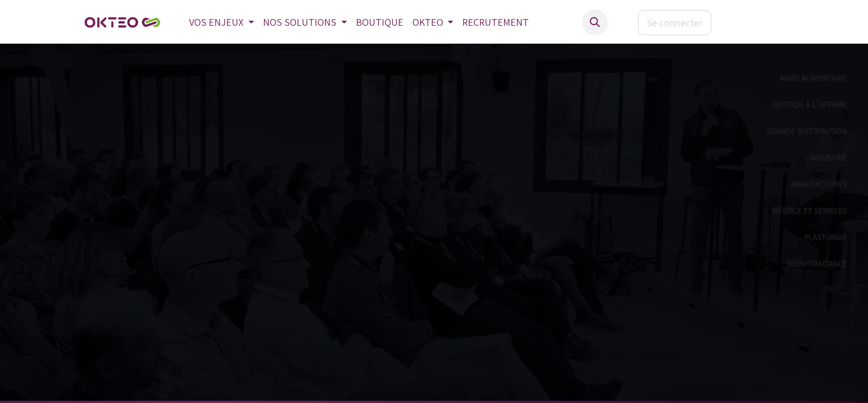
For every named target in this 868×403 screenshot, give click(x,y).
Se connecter (675, 23)
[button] (595, 22)
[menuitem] (222, 22)
